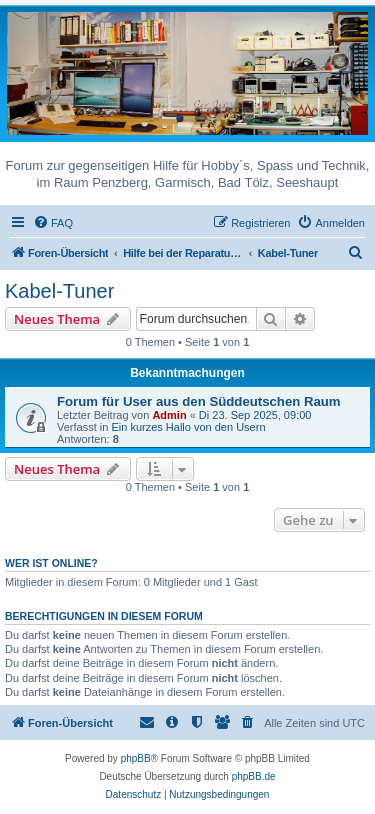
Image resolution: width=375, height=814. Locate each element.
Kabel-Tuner (59, 291)
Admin (169, 415)
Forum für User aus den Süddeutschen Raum (199, 401)
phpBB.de (254, 776)
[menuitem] (53, 223)
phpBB (136, 758)
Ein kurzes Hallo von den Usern (188, 427)
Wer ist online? (51, 563)
